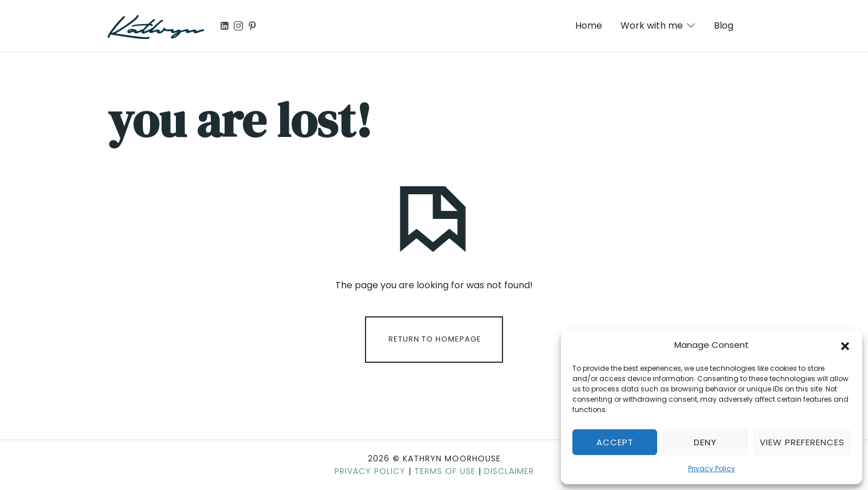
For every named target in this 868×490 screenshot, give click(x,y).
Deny (705, 442)
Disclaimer (509, 471)
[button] (845, 345)
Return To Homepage (435, 339)
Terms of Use (445, 471)
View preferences (802, 442)
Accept (615, 442)
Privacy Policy (712, 469)
